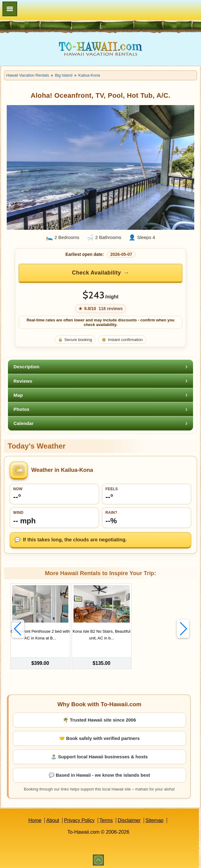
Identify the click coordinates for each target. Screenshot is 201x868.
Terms (106, 819)
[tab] (100, 367)
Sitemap (155, 819)
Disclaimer (129, 819)
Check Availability (97, 273)
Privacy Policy (79, 819)
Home (35, 819)
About (53, 819)
